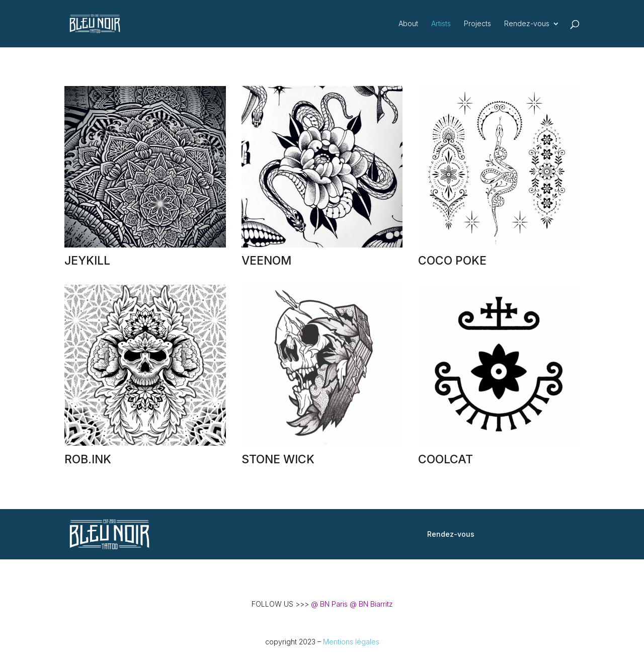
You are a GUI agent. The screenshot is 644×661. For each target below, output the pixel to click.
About (408, 24)
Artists (441, 24)
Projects (477, 24)
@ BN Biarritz (371, 604)
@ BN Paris (329, 604)
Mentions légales (351, 642)
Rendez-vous (527, 24)
